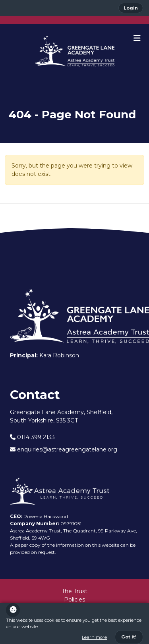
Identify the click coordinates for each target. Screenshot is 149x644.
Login (131, 8)
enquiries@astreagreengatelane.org (64, 449)
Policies (74, 600)
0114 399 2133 (32, 437)
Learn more (94, 637)
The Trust (74, 591)
